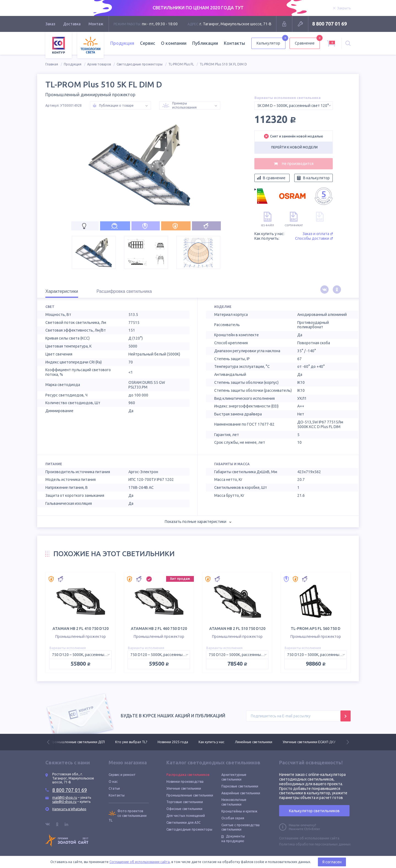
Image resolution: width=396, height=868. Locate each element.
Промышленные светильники (190, 795)
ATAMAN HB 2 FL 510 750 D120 (237, 629)
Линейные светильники (254, 742)
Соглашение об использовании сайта (309, 838)
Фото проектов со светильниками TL (128, 816)
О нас (113, 782)
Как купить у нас (211, 742)
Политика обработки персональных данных (315, 844)
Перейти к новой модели (294, 147)
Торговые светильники (185, 802)
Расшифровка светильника (124, 291)
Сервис (148, 43)
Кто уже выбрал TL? (131, 742)
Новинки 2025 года (173, 742)
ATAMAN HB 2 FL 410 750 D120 (81, 629)
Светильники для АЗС (183, 822)
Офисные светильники (184, 809)
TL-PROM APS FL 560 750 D (316, 629)
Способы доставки (314, 238)
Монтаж (96, 24)
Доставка (72, 24)
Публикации (205, 43)
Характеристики (62, 291)
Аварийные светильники (241, 793)
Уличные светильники (184, 788)
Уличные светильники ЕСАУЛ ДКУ (309, 742)
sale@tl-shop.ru (64, 802)
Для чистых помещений (186, 816)
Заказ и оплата (318, 234)
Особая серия (233, 818)
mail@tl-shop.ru (65, 797)
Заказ (50, 24)
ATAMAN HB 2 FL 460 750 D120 (159, 629)
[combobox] (294, 106)
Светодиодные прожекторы (140, 64)
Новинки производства (185, 782)
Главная (52, 64)
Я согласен (332, 862)
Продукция (122, 43)
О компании (174, 43)
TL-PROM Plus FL (181, 64)
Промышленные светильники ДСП (78, 742)
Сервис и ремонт (122, 775)
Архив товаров (99, 64)
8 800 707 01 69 (329, 24)
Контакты (234, 43)
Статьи (114, 788)
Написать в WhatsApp (69, 809)
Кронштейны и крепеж (239, 811)
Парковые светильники (240, 786)
